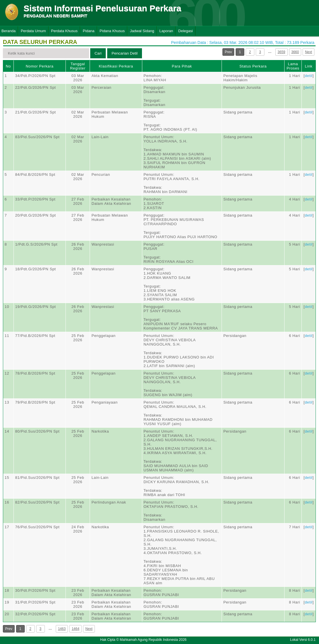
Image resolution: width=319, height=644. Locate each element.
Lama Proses (293, 66)
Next (309, 52)
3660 (295, 52)
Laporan (166, 31)
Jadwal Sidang (142, 31)
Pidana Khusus (112, 31)
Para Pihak (182, 66)
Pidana (89, 31)
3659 (281, 52)
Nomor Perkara (40, 66)
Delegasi (186, 31)
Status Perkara (253, 66)
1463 (62, 629)
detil (309, 76)
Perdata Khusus (65, 31)
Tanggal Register (78, 66)
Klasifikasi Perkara (116, 66)
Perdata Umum (33, 31)
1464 (75, 629)
